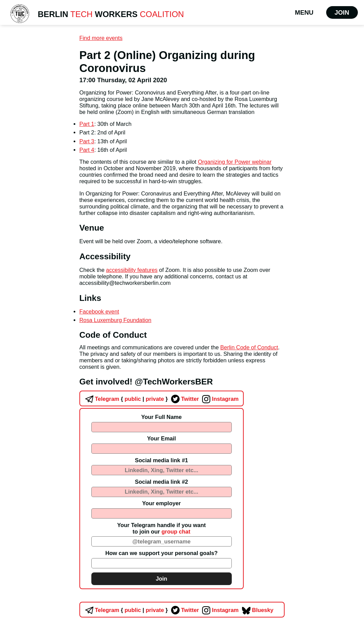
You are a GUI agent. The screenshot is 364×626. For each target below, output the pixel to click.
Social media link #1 (162, 460)
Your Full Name (161, 417)
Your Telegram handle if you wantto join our (162, 528)
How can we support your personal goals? (162, 553)
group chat (176, 532)
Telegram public (112, 399)
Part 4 (87, 150)
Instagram (219, 399)
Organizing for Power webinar (235, 162)
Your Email (162, 438)
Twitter (184, 399)
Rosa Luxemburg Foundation (115, 320)
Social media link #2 (162, 482)
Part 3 (87, 141)
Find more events (101, 38)
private (154, 399)
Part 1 (87, 124)
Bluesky (257, 610)
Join (342, 12)
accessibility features (132, 270)
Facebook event (99, 311)
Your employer (162, 503)
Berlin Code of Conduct (249, 347)
